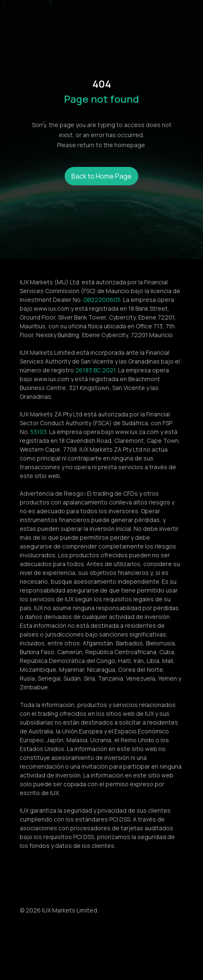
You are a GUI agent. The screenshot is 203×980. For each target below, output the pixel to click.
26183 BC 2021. (96, 370)
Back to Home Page (101, 176)
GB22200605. (103, 300)
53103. (39, 432)
